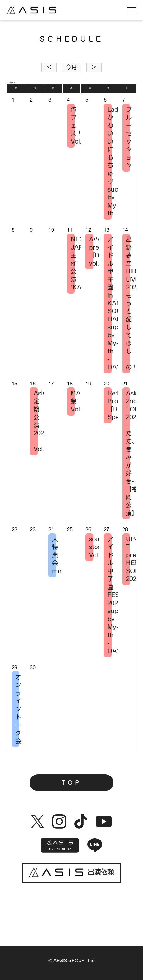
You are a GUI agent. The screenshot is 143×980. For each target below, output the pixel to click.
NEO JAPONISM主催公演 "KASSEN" (73, 263)
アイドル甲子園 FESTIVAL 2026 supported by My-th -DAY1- (110, 595)
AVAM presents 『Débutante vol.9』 (91, 251)
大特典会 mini (54, 555)
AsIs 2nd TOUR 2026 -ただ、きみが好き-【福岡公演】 (128, 453)
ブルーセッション (128, 137)
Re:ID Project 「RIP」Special (110, 405)
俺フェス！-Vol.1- (73, 125)
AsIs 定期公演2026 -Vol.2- (36, 421)
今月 (71, 67)
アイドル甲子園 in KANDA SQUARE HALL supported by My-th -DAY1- (110, 303)
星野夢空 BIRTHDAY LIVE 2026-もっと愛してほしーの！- (128, 303)
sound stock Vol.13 (91, 547)
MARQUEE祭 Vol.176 (73, 401)
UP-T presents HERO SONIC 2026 (128, 559)
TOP (71, 783)
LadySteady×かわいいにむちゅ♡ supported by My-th (110, 161)
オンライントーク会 (17, 709)
